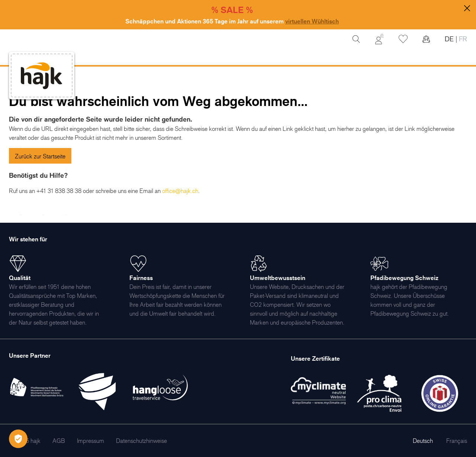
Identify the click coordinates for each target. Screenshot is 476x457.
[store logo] (42, 76)
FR (462, 39)
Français (457, 441)
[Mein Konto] (379, 39)
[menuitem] (59, 441)
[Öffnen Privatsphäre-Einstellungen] (18, 439)
